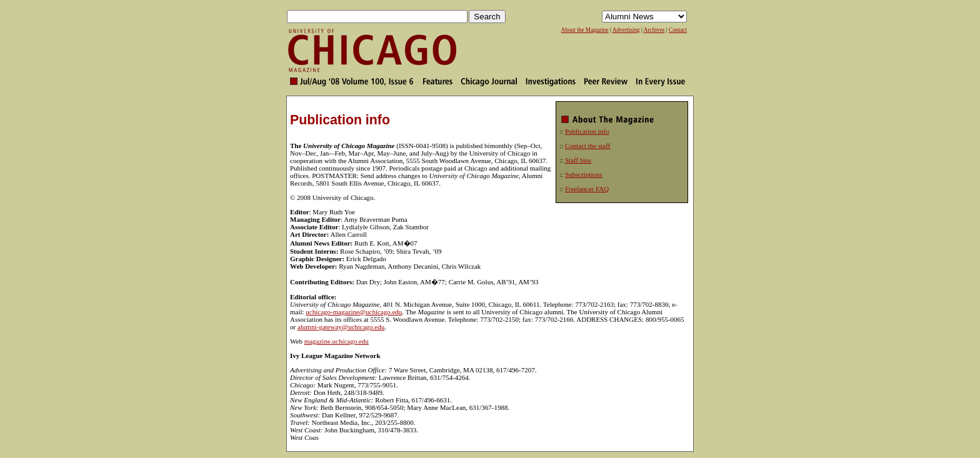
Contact (678, 30)
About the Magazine (584, 30)
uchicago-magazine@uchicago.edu (354, 312)
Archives (654, 30)
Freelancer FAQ (587, 189)
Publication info (587, 131)
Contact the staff (588, 146)
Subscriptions (584, 174)
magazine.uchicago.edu (337, 341)
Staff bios (578, 160)
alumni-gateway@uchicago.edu (341, 327)
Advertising (626, 30)
